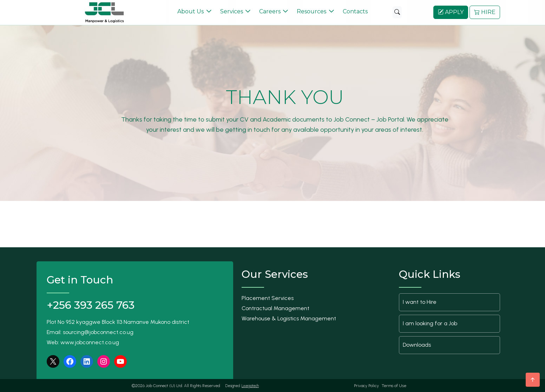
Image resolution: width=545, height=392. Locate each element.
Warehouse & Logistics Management (289, 318)
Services (232, 11)
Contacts (355, 11)
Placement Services (268, 298)
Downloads (417, 344)
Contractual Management (275, 308)
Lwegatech (250, 386)
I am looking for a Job (430, 323)
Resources (311, 11)
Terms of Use (394, 385)
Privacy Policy (366, 385)
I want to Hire (420, 302)
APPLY (451, 12)
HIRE (485, 12)
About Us (191, 11)
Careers (270, 11)
